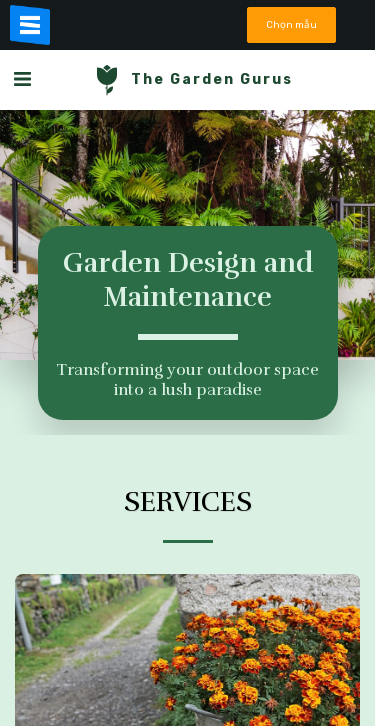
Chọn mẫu (291, 24)
